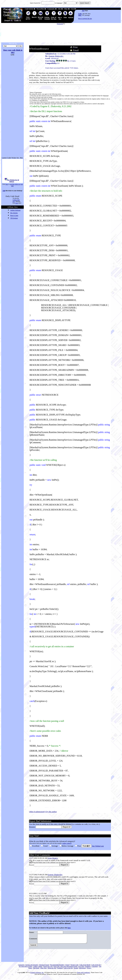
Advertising (82, 970)
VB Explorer (14, 218)
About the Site (52, 970)
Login (13, 54)
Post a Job (56, 968)
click (17, 203)
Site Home (36, 970)
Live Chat (81, 968)
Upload (67, 966)
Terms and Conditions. (84, 974)
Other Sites (44, 970)
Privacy (89, 970)
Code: (80, 14)
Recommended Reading (57, 966)
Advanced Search (44, 966)
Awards (76, 970)
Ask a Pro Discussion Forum (69, 968)
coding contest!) (67, 843)
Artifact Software (15, 210)
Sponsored (60, 24)
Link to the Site (68, 970)
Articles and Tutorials (32, 966)
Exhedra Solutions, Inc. (37, 974)
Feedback (88, 968)
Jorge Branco (53, 858)
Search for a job (48, 968)
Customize (95, 968)
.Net (83, 11)
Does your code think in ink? (13, 51)
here (7, 184)
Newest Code (74, 966)
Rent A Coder (14, 215)
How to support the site (85, 18)
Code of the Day (96, 966)
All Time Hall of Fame (25, 968)
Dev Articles (14, 213)
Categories (21, 966)
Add (4, 191)
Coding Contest (38, 968)
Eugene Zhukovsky (56, 56)
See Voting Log (98, 846)
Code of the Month (85, 966)
